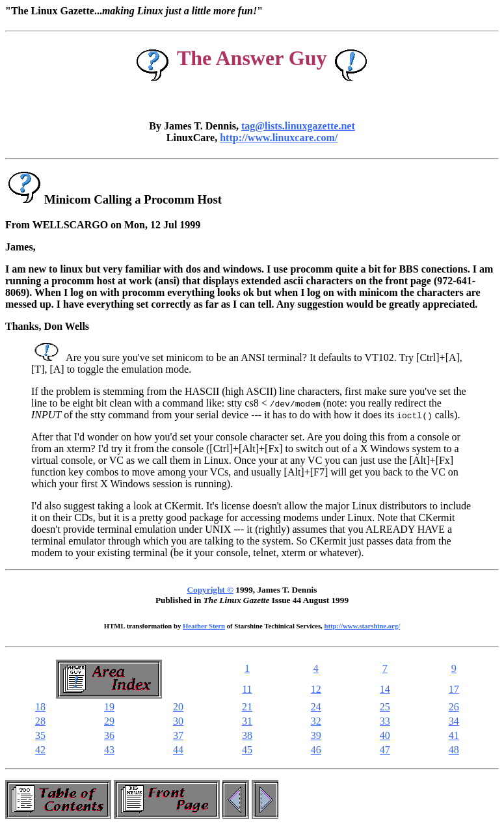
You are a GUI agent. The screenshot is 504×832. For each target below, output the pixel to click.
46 (316, 750)
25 (385, 707)
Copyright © (210, 590)
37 (178, 735)
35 (40, 735)
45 (247, 750)
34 (454, 721)
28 (40, 721)
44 (178, 750)
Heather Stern (204, 626)
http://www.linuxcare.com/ (279, 138)
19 (109, 707)
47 (385, 750)
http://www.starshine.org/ (362, 626)
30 (178, 721)
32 (316, 721)
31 (247, 721)
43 (109, 750)
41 (454, 735)
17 (454, 689)
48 (454, 750)
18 (40, 707)
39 (316, 735)
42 (40, 750)
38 (247, 735)
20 (178, 707)
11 (247, 689)
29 (109, 721)
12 (316, 689)
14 (385, 689)
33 (385, 721)
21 (247, 707)
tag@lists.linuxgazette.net (298, 126)
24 (316, 707)
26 (454, 707)
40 (385, 735)
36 (109, 735)
